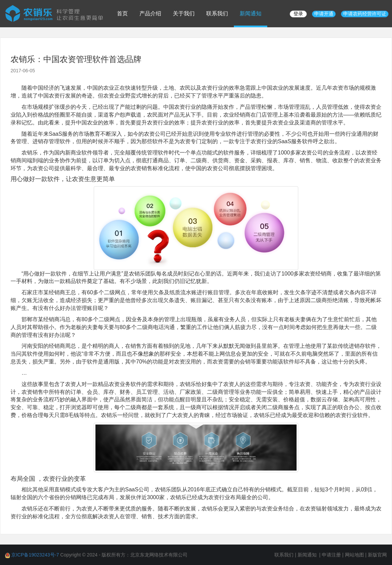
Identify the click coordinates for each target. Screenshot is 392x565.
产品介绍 (150, 13)
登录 (298, 14)
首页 (122, 13)
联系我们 (217, 13)
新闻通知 (251, 13)
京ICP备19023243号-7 (35, 555)
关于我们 (184, 13)
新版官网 (377, 555)
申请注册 (331, 555)
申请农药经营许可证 (365, 14)
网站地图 (355, 555)
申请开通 (324, 14)
